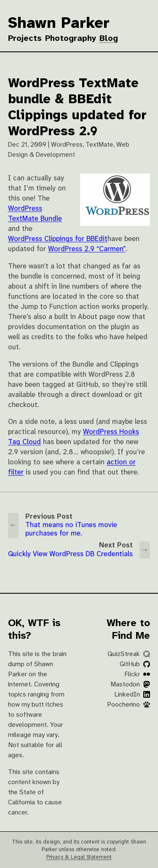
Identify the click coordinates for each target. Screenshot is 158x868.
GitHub (135, 664)
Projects (25, 39)
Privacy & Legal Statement (79, 857)
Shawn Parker (59, 24)
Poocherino (129, 705)
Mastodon (130, 684)
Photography (71, 39)
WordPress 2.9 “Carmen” (87, 249)
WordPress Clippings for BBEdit (58, 239)
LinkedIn (132, 695)
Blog (109, 39)
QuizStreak (129, 654)
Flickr (137, 674)
